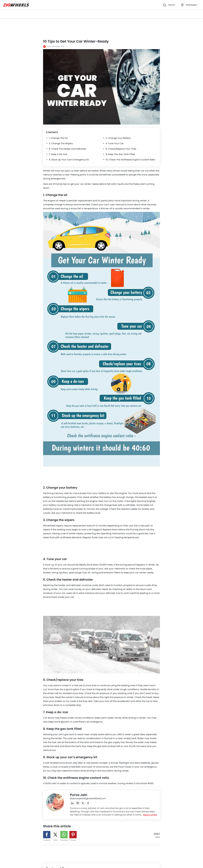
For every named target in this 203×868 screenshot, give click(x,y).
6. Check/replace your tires (121, 149)
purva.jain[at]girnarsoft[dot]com (88, 798)
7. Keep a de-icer (58, 154)
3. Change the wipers (61, 143)
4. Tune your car (115, 143)
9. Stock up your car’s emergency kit (69, 160)
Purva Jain (51, 46)
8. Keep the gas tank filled (120, 154)
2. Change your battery (118, 138)
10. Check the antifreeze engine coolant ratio (130, 160)
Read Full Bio (150, 815)
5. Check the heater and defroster (68, 149)
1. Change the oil (58, 138)
